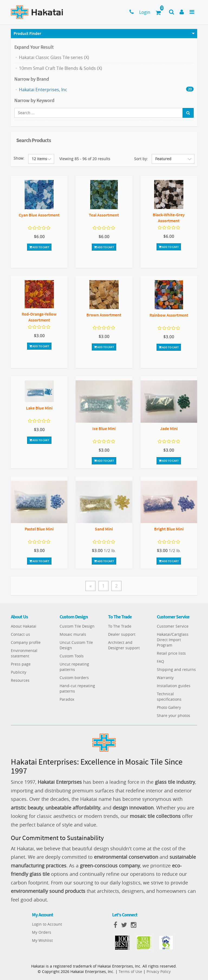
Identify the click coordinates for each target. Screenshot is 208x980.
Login (145, 12)
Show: (19, 158)
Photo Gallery (169, 707)
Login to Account (47, 924)
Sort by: (141, 159)
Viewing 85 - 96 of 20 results (85, 159)
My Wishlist (42, 940)
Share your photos (173, 715)
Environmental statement (24, 653)
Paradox (67, 699)
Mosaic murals (73, 634)
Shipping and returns (176, 669)
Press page (21, 664)
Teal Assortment (104, 215)
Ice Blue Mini (104, 428)
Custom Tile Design (77, 626)
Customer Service (173, 626)
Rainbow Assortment (169, 315)
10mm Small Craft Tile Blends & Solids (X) (61, 68)
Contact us (20, 634)
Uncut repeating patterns (74, 667)
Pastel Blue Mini (39, 529)
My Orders (42, 932)
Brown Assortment (104, 315)
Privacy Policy (159, 971)
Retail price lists (171, 653)
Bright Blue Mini (169, 529)
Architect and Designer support (124, 645)
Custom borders (74, 678)
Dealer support (122, 634)
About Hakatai (24, 626)
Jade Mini (169, 428)
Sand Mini (104, 529)
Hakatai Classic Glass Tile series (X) (54, 57)
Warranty (165, 678)
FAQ (160, 661)
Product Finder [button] (27, 33)
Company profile (26, 642)
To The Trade (120, 626)
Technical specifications (169, 697)
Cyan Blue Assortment (39, 215)
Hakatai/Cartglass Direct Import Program (173, 640)
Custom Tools (72, 656)
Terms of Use (130, 971)
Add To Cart (39, 247)
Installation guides (174, 686)
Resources (20, 680)
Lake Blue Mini (39, 408)
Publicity (19, 672)
